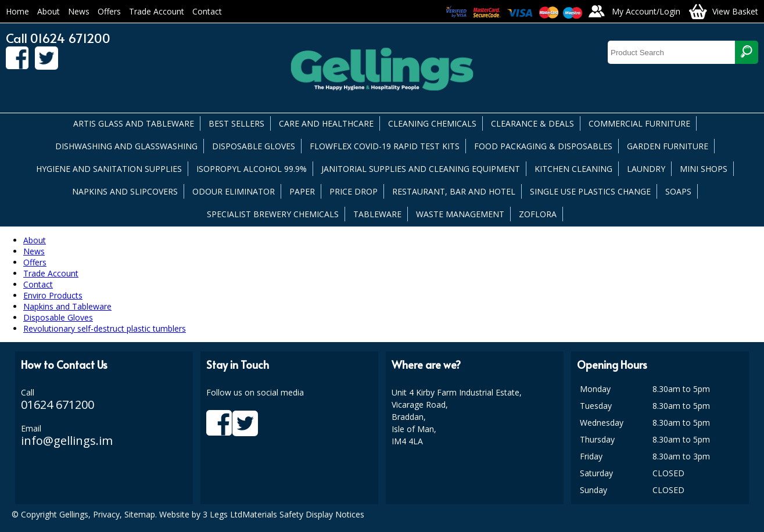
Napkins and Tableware (67, 306)
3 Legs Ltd (223, 514)
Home (17, 11)
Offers (109, 11)
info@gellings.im (67, 441)
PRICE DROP (354, 191)
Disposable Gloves (58, 317)
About (49, 11)
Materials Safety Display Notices (303, 514)
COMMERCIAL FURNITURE (639, 123)
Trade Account (157, 11)
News (79, 11)
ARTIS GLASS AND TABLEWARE (134, 123)
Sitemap (140, 514)
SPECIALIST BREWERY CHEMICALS (273, 214)
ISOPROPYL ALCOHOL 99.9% (252, 169)
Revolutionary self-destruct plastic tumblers (105, 328)
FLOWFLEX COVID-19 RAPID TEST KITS (385, 146)
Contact (207, 11)
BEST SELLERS (236, 123)
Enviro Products (53, 295)
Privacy (106, 514)
